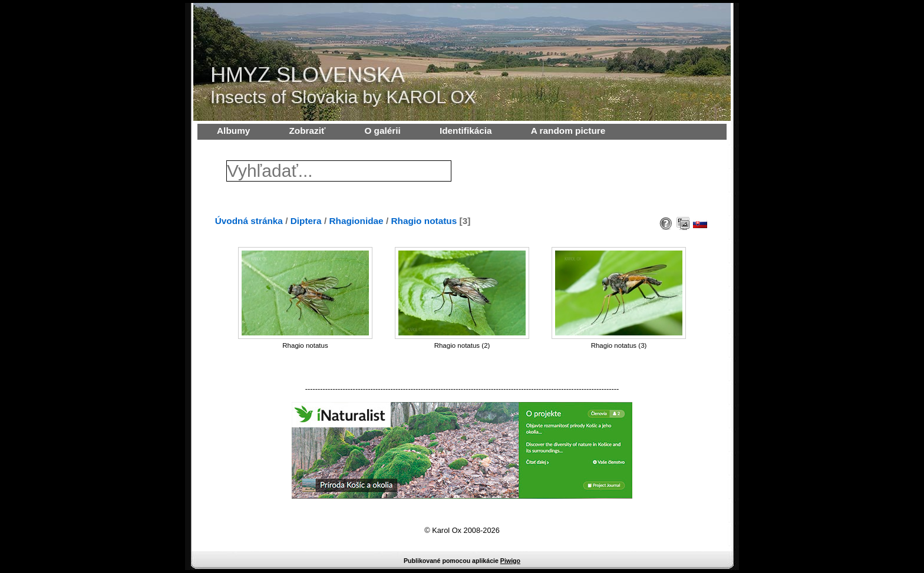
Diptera (306, 221)
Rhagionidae (356, 221)
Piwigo (510, 561)
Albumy (233, 131)
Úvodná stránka (249, 221)
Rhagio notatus (424, 221)
